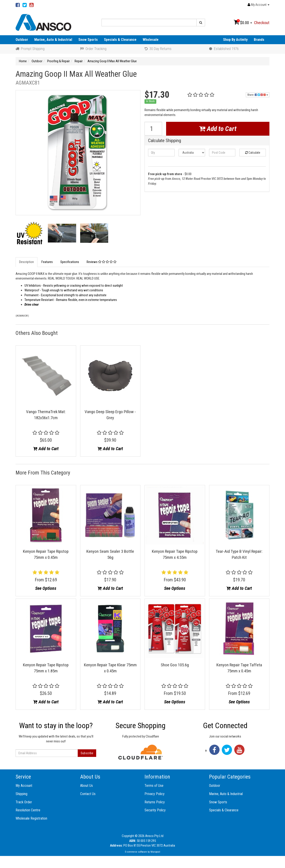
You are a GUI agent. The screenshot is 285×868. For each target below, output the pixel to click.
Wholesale (151, 40)
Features (47, 262)
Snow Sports (88, 40)
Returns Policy (155, 802)
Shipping (21, 794)
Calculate (253, 153)
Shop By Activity (235, 40)
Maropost (155, 852)
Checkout (262, 23)
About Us (87, 786)
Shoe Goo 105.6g (175, 665)
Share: (258, 95)
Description (26, 262)
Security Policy (155, 810)
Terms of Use (154, 786)
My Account (24, 786)
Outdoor (22, 40)
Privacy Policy (155, 794)
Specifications (70, 262)
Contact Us (88, 794)
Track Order (24, 802)
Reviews (102, 262)
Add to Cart (218, 129)
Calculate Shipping (165, 141)
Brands (259, 40)
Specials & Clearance (120, 40)
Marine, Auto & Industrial (53, 40)
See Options (46, 588)
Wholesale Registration (31, 818)
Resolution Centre (28, 810)
